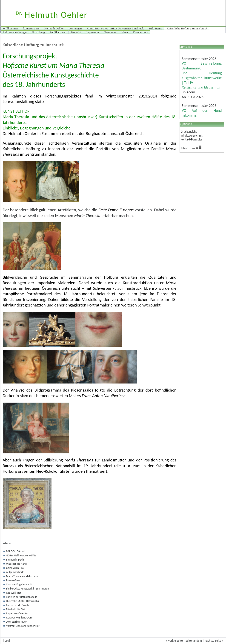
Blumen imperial (15, 560)
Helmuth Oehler (54, 28)
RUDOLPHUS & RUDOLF (19, 618)
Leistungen (75, 28)
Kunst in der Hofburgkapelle (22, 597)
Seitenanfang (194, 641)
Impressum (92, 32)
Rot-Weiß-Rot (14, 593)
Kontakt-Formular (192, 139)
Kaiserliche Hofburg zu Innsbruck (187, 28)
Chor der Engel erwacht (19, 584)
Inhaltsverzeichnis (192, 136)
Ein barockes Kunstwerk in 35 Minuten (28, 589)
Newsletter (110, 32)
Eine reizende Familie (18, 605)
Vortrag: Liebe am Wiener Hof (23, 626)
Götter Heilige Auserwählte (21, 555)
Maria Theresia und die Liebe (22, 576)
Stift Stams (155, 28)
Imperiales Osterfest (17, 613)
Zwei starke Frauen (17, 622)
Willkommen (11, 28)
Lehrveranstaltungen (15, 32)
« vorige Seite (174, 641)
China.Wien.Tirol (15, 568)
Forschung (39, 32)
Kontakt (76, 32)
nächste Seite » (214, 641)
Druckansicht (189, 132)
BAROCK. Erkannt (16, 551)
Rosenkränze (13, 580)
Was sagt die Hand (17, 564)
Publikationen (58, 32)
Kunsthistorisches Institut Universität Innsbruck (115, 28)
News (125, 32)
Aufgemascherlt (15, 572)
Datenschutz (140, 32)
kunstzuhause (31, 28)
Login (8, 641)
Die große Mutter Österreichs (23, 601)
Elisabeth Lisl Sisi (16, 609)
